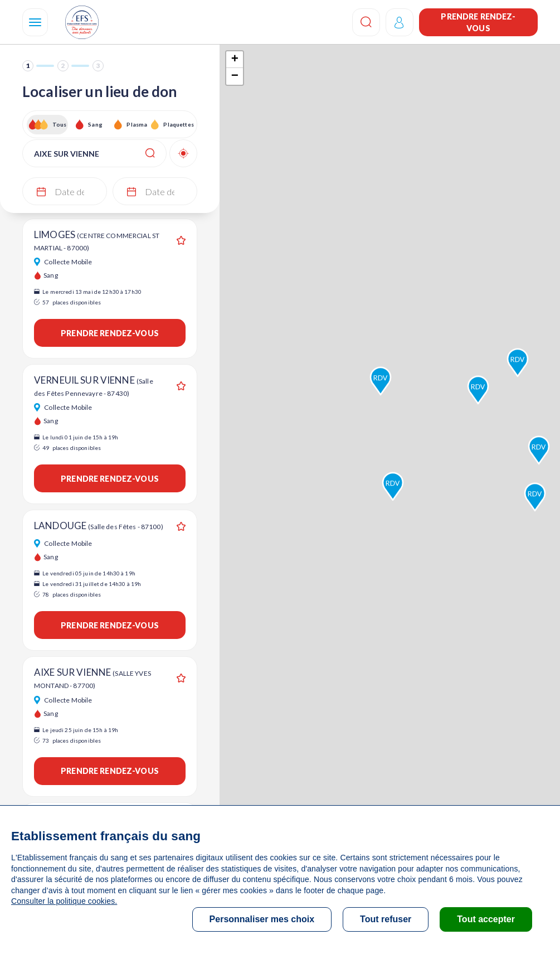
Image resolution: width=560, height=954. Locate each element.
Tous (60, 124)
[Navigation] (35, 22)
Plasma (137, 124)
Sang (95, 124)
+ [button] (235, 60)
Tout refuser (386, 919)
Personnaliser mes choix (262, 919)
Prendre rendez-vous (478, 22)
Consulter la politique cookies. (64, 901)
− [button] (235, 76)
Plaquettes (178, 124)
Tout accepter (486, 919)
